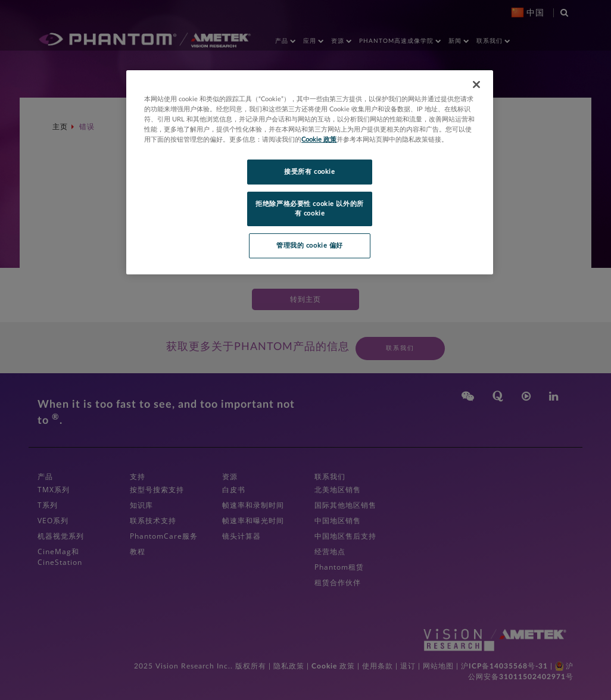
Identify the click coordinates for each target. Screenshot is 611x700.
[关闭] (476, 85)
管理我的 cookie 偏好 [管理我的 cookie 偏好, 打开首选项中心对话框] (310, 246)
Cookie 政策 (319, 140)
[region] (310, 172)
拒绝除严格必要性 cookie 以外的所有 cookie (309, 209)
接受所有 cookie (309, 172)
